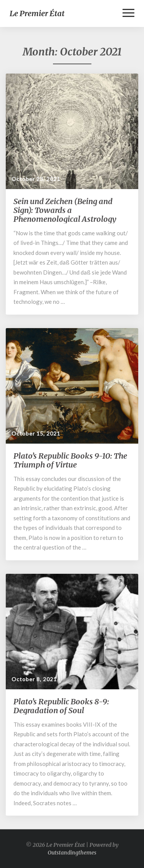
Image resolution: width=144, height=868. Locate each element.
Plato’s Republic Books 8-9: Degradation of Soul (61, 706)
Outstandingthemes (72, 853)
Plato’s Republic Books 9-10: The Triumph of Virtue (70, 460)
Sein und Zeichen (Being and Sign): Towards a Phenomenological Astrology (65, 210)
